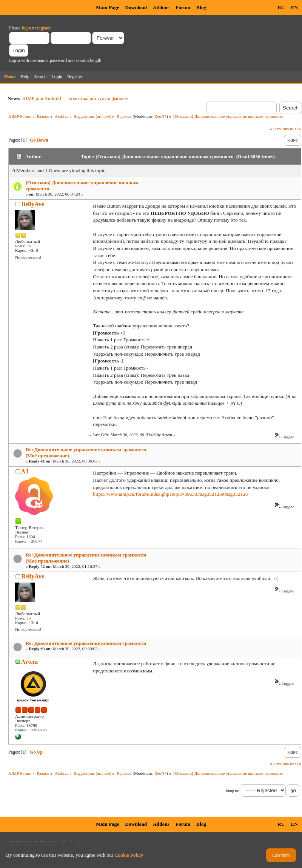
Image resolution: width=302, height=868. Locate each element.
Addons (161, 7)
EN (294, 7)
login (27, 28)
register (44, 28)
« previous (279, 129)
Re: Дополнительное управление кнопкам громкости (86, 643)
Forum (183, 7)
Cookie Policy (129, 855)
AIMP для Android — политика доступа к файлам (75, 98)
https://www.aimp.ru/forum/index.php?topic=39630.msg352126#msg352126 (170, 494)
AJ (25, 471)
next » (296, 129)
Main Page (107, 7)
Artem (29, 662)
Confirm (281, 855)
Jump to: (232, 791)
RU (281, 7)
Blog (201, 7)
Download (136, 7)
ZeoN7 (160, 116)
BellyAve (33, 204)
